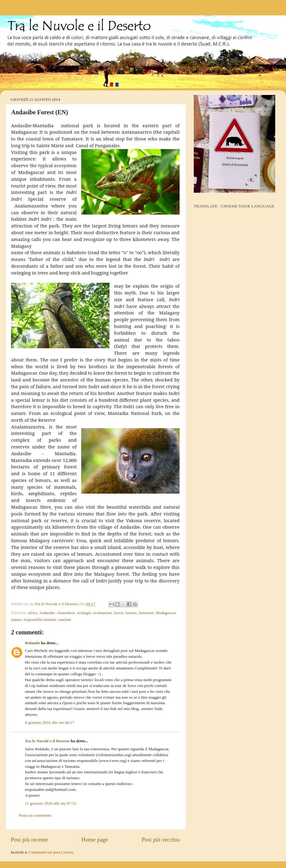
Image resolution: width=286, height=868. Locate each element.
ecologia (84, 613)
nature (16, 619)
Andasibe (47, 613)
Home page (95, 840)
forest (119, 613)
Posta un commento (35, 815)
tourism (64, 619)
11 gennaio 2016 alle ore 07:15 (51, 803)
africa (33, 613)
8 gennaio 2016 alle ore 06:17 (50, 722)
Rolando (32, 643)
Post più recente (29, 840)
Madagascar (166, 613)
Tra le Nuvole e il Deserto (47, 741)
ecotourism (102, 613)
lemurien (146, 613)
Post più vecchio (161, 840)
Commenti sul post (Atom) (51, 852)
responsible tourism (40, 619)
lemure (131, 613)
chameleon (66, 613)
